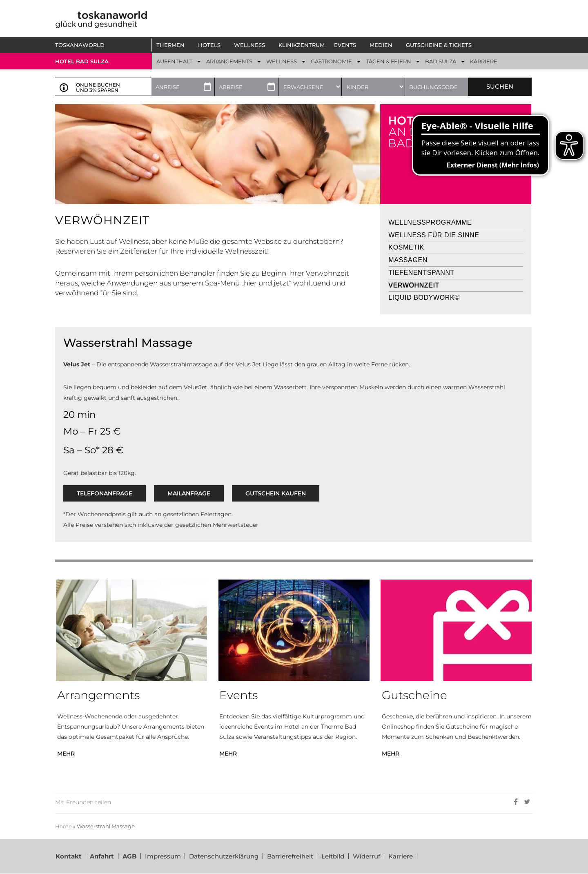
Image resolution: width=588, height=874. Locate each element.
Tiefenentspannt (421, 273)
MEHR (66, 754)
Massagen (408, 260)
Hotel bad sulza (82, 61)
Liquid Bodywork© (424, 298)
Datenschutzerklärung (224, 856)
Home (63, 826)
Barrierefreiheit (291, 856)
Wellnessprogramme (430, 222)
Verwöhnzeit (414, 285)
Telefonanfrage (105, 493)
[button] (173, 45)
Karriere (402, 856)
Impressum (163, 856)
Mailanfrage (189, 493)
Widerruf (367, 856)
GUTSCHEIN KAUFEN (276, 493)
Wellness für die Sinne (434, 235)
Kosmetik (406, 247)
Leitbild (334, 856)
